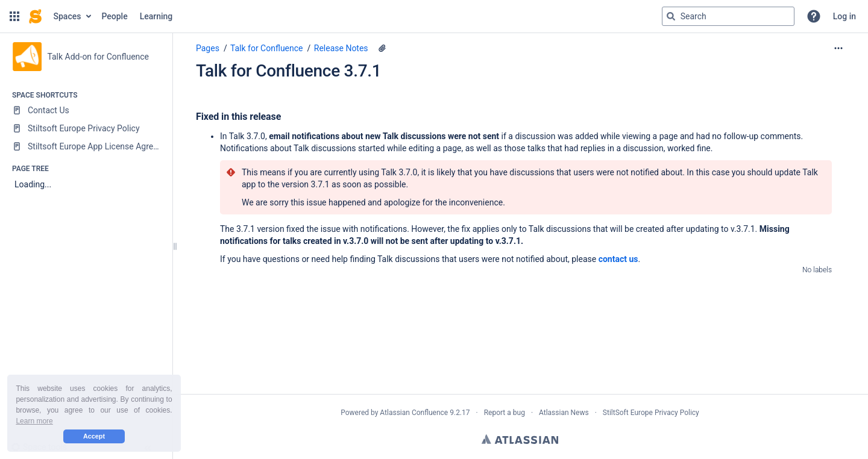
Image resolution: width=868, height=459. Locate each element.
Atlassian (520, 439)
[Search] (671, 16)
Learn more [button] (34, 421)
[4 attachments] (382, 48)
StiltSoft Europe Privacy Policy (651, 413)
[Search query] (728, 16)
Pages (208, 48)
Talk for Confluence (267, 48)
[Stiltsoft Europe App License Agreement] (86, 146)
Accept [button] (94, 436)
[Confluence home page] (35, 16)
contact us (618, 259)
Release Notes (341, 48)
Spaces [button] (68, 16)
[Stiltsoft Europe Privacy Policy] (86, 128)
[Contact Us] (86, 110)
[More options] (838, 48)
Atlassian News (564, 413)
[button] (14, 16)
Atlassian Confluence (414, 413)
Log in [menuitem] (844, 16)
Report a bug (505, 413)
